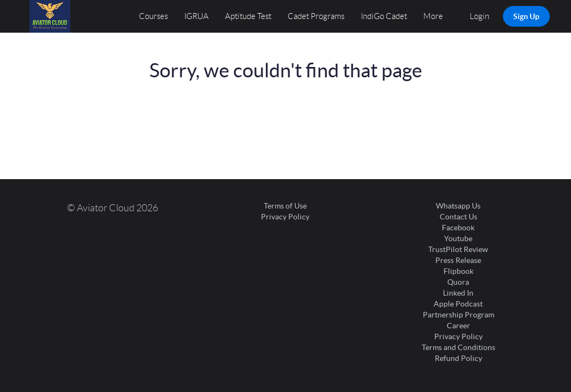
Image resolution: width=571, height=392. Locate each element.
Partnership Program (458, 315)
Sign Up (526, 16)
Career (458, 326)
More (434, 16)
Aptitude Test (248, 16)
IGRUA (196, 16)
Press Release (458, 260)
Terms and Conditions (458, 347)
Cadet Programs (316, 16)
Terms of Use (285, 206)
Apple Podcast (458, 304)
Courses (153, 16)
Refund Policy (458, 358)
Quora (458, 282)
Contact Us (458, 217)
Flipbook (458, 271)
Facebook (458, 228)
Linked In (458, 293)
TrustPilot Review (458, 249)
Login (479, 16)
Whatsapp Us (458, 206)
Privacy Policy (285, 217)
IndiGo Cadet (384, 16)
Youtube (458, 238)
